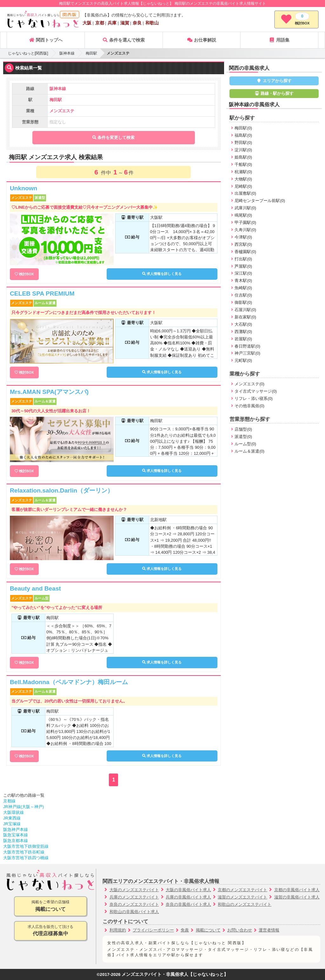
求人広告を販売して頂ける (50, 931)
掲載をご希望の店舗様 (50, 906)
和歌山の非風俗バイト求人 (134, 912)
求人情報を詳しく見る (162, 274)
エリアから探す (274, 81)
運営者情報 (269, 930)
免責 (185, 930)
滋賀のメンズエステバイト (242, 897)
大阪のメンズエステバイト (134, 890)
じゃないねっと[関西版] (28, 53)
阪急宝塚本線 (16, 835)
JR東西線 (12, 818)
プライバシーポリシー (153, 930)
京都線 (9, 801)
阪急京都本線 (16, 841)
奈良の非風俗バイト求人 (188, 904)
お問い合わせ (240, 930)
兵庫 (112, 23)
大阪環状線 (13, 812)
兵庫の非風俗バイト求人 (188, 897)
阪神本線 (67, 53)
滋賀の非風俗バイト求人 (297, 897)
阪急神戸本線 (16, 830)
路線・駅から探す (274, 93)
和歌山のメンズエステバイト (245, 904)
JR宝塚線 (12, 824)
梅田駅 (91, 53)
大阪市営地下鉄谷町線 (24, 852)
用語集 (279, 40)
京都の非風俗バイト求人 (297, 890)
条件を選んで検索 (123, 40)
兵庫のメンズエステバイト (134, 897)
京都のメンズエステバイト (242, 890)
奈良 (137, 23)
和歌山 (152, 23)
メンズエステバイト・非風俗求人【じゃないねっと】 (175, 974)
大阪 (87, 23)
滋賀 (125, 23)
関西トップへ (46, 40)
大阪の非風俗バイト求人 (188, 890)
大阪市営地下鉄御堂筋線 (26, 846)
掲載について (208, 930)
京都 (100, 23)
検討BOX (26, 274)
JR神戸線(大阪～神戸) (23, 807)
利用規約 (118, 930)
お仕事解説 (202, 40)
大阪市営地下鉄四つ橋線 (26, 858)
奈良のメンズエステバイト (134, 904)
